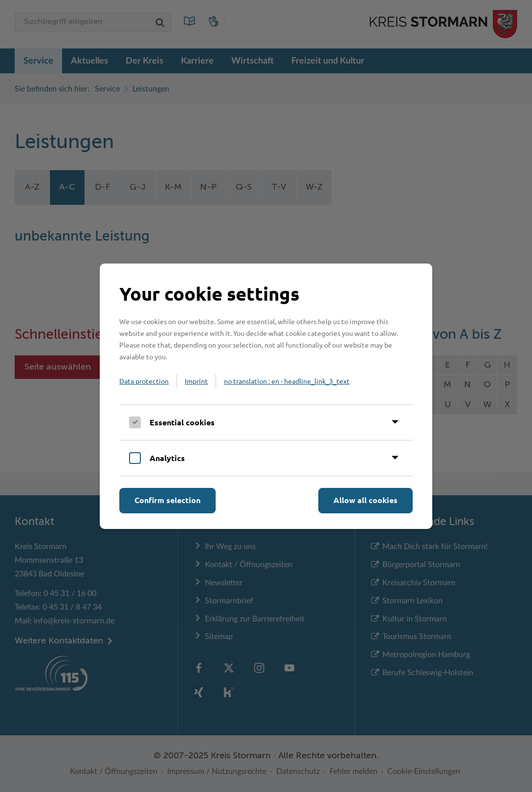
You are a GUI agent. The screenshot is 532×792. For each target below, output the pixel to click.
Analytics (167, 458)
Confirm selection (167, 500)
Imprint (196, 381)
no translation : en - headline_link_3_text (287, 381)
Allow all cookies (366, 500)
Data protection (144, 381)
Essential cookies (182, 422)
